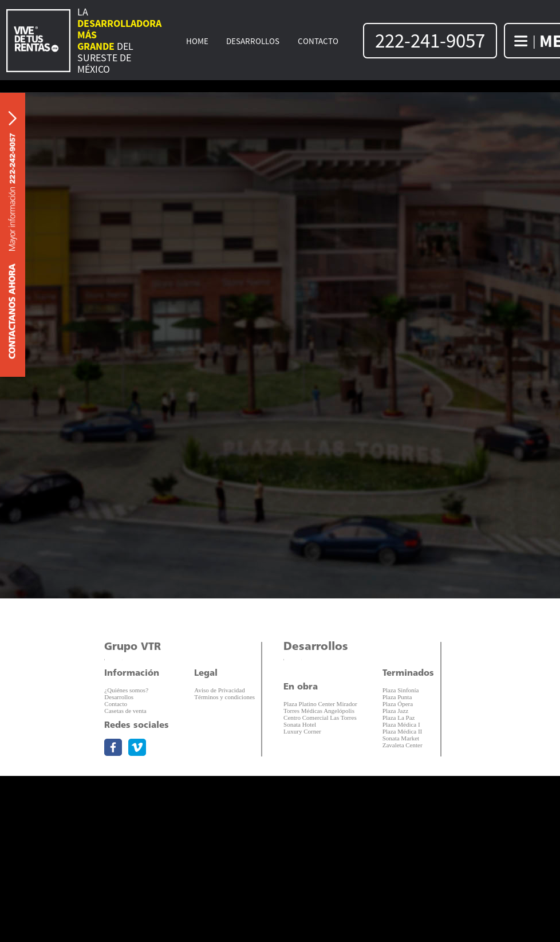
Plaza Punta (397, 697)
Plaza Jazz (396, 711)
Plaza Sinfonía (401, 690)
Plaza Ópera (398, 704)
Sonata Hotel (300, 724)
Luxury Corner (302, 731)
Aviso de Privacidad (219, 690)
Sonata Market (401, 738)
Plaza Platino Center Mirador (320, 704)
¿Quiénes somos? (126, 690)
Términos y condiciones (224, 697)
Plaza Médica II (403, 731)
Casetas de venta (125, 711)
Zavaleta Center (403, 745)
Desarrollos (119, 697)
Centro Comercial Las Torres (320, 718)
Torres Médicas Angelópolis (319, 711)
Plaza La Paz (399, 718)
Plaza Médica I (401, 724)
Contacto (116, 704)
